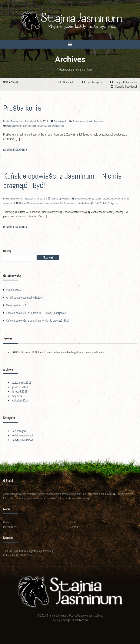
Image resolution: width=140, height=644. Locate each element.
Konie (73, 522)
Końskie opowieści (126, 87)
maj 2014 (17, 396)
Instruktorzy (10, 527)
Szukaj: (7, 251)
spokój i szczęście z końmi (108, 199)
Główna (51, 69)
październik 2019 (22, 383)
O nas (6, 522)
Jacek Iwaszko (80, 620)
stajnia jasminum (95, 121)
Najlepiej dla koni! (16, 305)
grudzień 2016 (20, 387)
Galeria (74, 527)
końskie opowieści (84, 199)
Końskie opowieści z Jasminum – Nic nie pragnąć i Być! (62, 181)
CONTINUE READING (15, 150)
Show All (68, 82)
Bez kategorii (94, 82)
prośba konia (79, 121)
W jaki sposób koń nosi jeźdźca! (24, 297)
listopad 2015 (20, 391)
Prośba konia (22, 108)
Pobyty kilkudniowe (126, 82)
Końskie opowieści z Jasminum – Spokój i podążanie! (36, 313)
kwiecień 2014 (20, 400)
